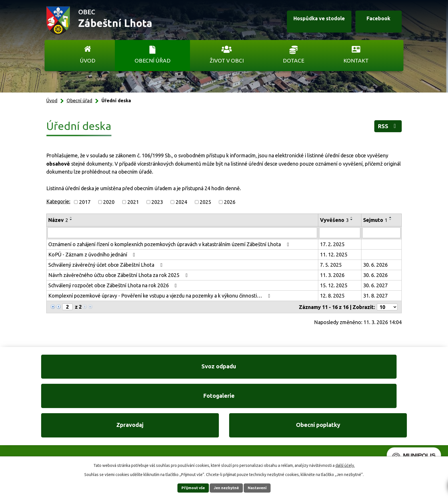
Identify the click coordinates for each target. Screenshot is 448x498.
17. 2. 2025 (332, 244)
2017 (85, 202)
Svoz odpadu (81, 369)
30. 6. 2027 (375, 285)
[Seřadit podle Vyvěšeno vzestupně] (352, 217)
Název (58, 220)
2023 (157, 202)
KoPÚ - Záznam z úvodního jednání (93, 254)
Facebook (375, 21)
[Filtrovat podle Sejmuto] (381, 233)
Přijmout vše (190, 488)
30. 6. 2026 (375, 265)
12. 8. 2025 (332, 296)
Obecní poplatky (367, 369)
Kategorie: (58, 201)
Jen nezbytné (227, 488)
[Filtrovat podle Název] (182, 233)
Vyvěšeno (334, 220)
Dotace (294, 61)
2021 (133, 202)
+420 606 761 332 (163, 425)
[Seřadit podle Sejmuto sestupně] (391, 220)
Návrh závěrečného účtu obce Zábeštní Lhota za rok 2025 (119, 275)
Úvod (88, 61)
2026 (230, 202)
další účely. (345, 465)
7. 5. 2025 (331, 265)
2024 (181, 202)
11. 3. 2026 (332, 275)
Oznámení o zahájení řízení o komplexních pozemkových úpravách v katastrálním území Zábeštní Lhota (170, 244)
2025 (205, 202)
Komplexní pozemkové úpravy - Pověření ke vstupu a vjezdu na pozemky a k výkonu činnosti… (160, 296)
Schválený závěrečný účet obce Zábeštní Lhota (106, 265)
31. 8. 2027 (375, 296)
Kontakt (356, 61)
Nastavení (261, 488)
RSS (387, 127)
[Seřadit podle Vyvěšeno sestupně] (352, 220)
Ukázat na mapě (298, 436)
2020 (109, 202)
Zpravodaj (272, 369)
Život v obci (227, 61)
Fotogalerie (176, 369)
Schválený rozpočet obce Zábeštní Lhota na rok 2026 (114, 285)
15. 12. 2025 (334, 285)
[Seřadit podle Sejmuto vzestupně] (391, 217)
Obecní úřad (153, 61)
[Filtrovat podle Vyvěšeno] (340, 233)
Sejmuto (375, 220)
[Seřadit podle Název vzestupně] (71, 217)
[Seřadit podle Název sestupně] (71, 220)
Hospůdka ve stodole (311, 21)
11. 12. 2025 (334, 254)
